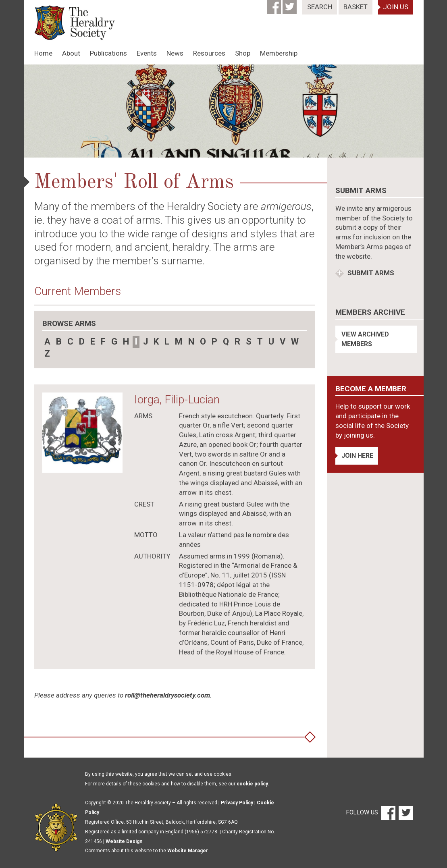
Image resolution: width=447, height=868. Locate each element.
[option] (224, 111)
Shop (243, 53)
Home (43, 53)
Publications (108, 53)
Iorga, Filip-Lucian (177, 400)
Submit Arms (370, 273)
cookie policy (252, 784)
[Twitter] (290, 4)
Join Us (396, 7)
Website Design (124, 841)
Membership (279, 53)
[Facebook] (275, 4)
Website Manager (188, 851)
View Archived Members (365, 339)
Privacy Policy (237, 803)
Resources (209, 53)
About (71, 53)
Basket (356, 7)
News (175, 53)
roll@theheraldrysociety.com (167, 695)
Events (147, 53)
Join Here (357, 456)
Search (320, 7)
